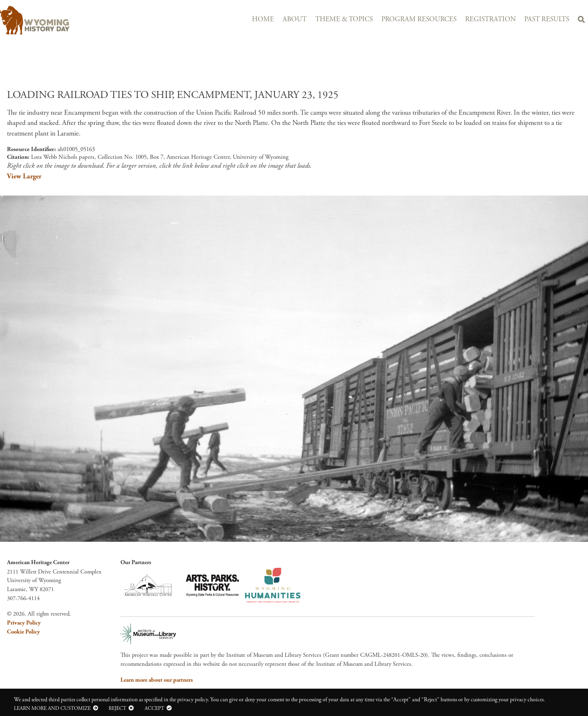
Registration (490, 19)
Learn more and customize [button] (52, 708)
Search (581, 21)
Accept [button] (154, 708)
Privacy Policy (24, 623)
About (295, 19)
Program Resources (419, 19)
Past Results (547, 19)
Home (263, 19)
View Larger (24, 176)
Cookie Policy (23, 632)
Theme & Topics (344, 19)
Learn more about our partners (157, 680)
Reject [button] (117, 708)
